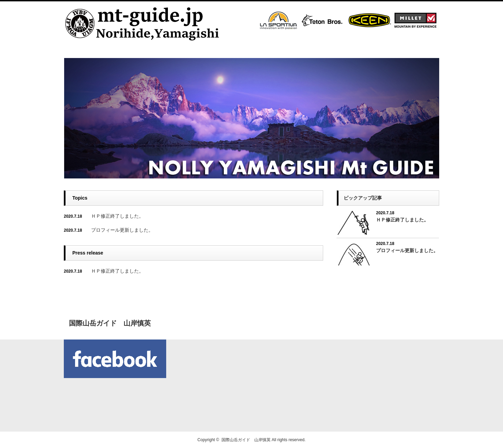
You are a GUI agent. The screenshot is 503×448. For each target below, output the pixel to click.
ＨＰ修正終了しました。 (117, 216)
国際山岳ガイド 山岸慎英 (246, 440)
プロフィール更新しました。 (122, 230)
